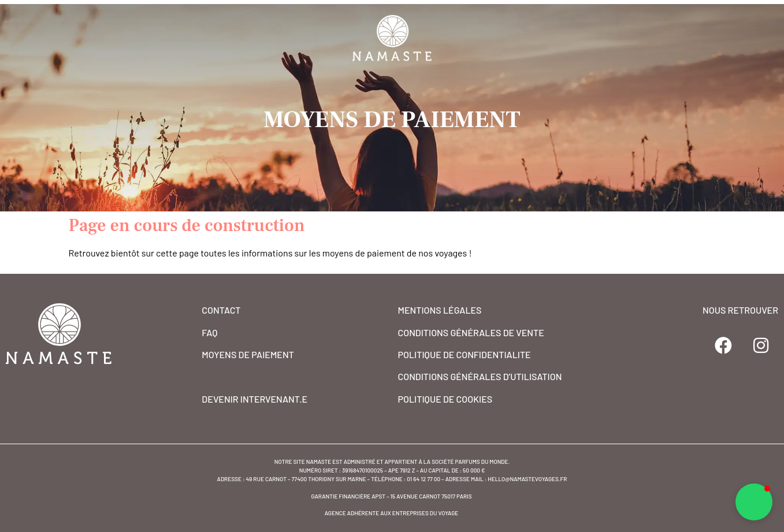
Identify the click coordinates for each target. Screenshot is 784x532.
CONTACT (221, 310)
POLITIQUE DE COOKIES (445, 399)
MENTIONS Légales (440, 310)
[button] (754, 502)
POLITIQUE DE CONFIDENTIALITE (465, 354)
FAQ (209, 332)
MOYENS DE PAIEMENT (248, 354)
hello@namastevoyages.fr (527, 479)
